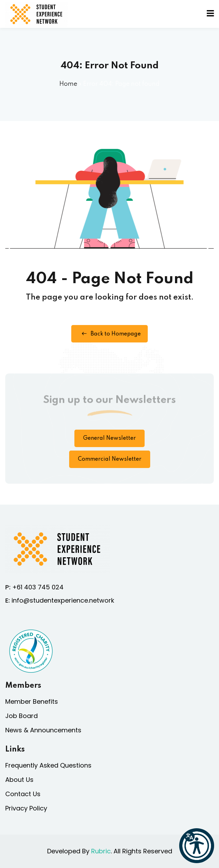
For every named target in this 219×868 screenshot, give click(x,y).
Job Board (21, 716)
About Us (19, 780)
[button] (197, 846)
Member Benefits (32, 701)
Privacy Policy (26, 808)
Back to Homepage (109, 334)
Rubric (101, 851)
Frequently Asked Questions (48, 765)
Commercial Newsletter (110, 459)
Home (68, 84)
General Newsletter (109, 438)
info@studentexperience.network (63, 600)
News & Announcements (43, 730)
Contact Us (23, 794)
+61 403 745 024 (38, 587)
